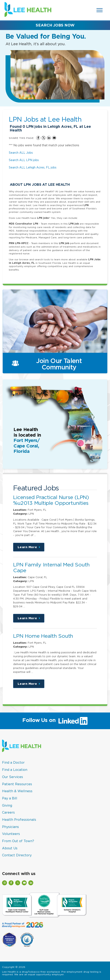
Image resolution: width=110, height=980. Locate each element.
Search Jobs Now (55, 25)
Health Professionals (19, 820)
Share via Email (54, 138)
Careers (8, 812)
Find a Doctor (13, 762)
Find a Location (15, 770)
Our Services (13, 777)
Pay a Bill (10, 798)
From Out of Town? (18, 841)
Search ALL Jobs (21, 153)
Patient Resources (17, 784)
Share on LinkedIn (49, 138)
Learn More (31, 548)
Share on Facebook (38, 138)
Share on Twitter (44, 138)
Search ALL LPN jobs (24, 160)
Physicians (10, 827)
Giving (7, 805)
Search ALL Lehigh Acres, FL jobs (33, 167)
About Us (10, 848)
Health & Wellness (17, 791)
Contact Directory (17, 855)
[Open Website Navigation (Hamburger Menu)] (100, 10)
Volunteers (11, 834)
